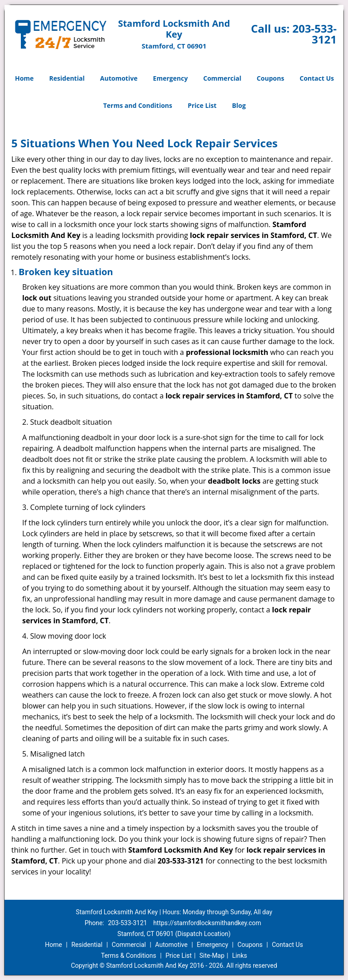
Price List (202, 105)
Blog (239, 105)
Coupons (271, 78)
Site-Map (212, 956)
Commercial (222, 78)
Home (24, 78)
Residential (67, 78)
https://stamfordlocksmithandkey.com (207, 923)
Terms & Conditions (129, 956)
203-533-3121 (314, 34)
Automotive (119, 78)
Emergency (171, 78)
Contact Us (317, 78)
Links (239, 956)
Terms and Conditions (138, 105)
